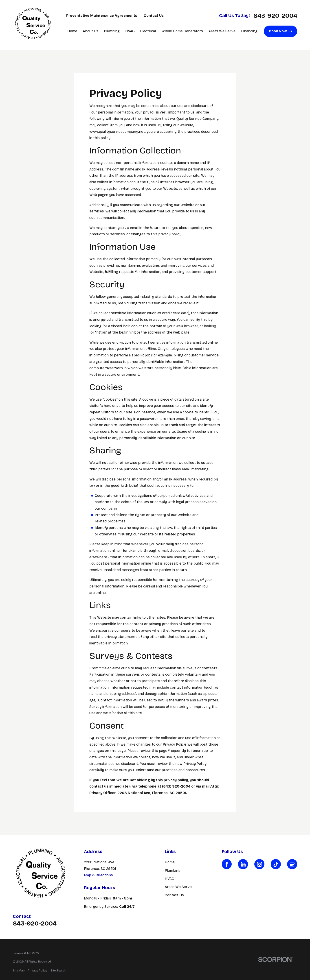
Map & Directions (98, 875)
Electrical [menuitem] (148, 31)
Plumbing (173, 870)
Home (170, 862)
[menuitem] (19, 971)
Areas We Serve (178, 887)
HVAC (169, 879)
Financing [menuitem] (249, 31)
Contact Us (154, 16)
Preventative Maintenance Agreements (102, 16)
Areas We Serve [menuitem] (222, 31)
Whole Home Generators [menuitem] (182, 31)
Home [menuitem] (72, 31)
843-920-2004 (275, 16)
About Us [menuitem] (91, 31)
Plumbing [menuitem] (112, 31)
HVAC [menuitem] (130, 31)
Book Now (281, 31)
